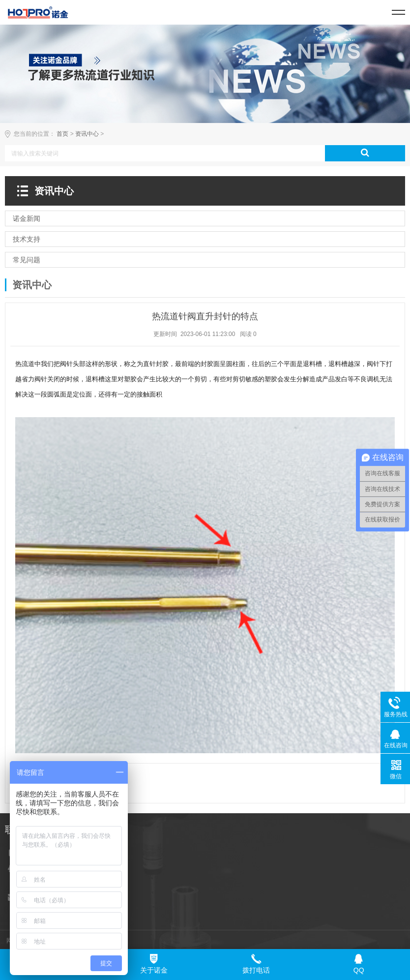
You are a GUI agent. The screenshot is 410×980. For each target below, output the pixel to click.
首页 (62, 134)
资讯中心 (87, 134)
